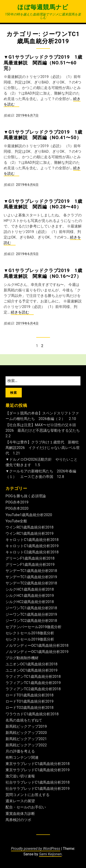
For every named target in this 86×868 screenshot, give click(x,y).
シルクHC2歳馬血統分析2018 (30, 602)
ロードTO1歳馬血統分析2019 (29, 701)
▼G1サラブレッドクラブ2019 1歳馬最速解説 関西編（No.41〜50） (43, 135)
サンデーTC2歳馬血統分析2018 (31, 583)
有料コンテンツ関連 (22, 757)
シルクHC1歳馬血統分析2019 (30, 596)
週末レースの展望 (20, 801)
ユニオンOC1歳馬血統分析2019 (31, 670)
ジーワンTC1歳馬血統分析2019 (31, 614)
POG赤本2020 (17, 508)
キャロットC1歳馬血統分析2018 (32, 540)
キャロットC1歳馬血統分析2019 (32, 546)
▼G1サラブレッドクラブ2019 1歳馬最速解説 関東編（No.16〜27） (43, 273)
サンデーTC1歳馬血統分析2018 (31, 571)
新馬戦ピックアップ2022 (26, 745)
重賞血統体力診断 (20, 814)
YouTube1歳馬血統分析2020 (29, 515)
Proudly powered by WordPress (36, 849)
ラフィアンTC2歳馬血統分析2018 (33, 689)
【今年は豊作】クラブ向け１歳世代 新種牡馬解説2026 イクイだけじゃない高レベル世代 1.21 (43, 448)
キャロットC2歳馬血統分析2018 (32, 552)
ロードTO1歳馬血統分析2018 (29, 695)
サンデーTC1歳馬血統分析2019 (31, 577)
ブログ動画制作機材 (22, 658)
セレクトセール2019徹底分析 (30, 639)
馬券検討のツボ (18, 820)
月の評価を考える (20, 751)
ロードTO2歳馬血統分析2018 (29, 708)
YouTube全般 (16, 521)
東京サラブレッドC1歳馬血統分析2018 (37, 764)
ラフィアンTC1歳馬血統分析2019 (33, 683)
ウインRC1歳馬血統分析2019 (29, 533)
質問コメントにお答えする (28, 795)
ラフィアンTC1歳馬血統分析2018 (33, 677)
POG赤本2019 (17, 502)
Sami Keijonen (50, 854)
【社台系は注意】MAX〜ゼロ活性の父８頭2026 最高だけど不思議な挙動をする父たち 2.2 (44, 430)
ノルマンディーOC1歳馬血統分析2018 (37, 645)
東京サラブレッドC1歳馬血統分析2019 (37, 770)
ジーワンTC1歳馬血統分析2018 (31, 608)
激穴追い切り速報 (20, 776)
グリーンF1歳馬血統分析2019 (30, 565)
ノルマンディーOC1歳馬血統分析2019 (37, 652)
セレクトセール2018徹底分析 (30, 633)
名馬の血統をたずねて (24, 720)
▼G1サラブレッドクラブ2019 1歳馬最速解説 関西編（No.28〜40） (43, 204)
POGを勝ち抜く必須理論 (26, 496)
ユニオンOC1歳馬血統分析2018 (31, 664)
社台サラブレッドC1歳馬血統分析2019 (37, 789)
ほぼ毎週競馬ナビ (43, 7)
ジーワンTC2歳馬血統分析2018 (31, 621)
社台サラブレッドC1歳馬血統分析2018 (37, 782)
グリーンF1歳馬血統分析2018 (30, 558)
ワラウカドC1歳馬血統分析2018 (32, 714)
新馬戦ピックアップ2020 (26, 733)
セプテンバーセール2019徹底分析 (33, 627)
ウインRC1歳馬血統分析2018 (29, 527)
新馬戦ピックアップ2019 (26, 726)
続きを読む (22, 312)
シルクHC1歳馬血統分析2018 (30, 589)
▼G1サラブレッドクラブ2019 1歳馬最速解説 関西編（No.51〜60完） (43, 63)
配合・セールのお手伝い (26, 807)
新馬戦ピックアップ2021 (26, 739)
